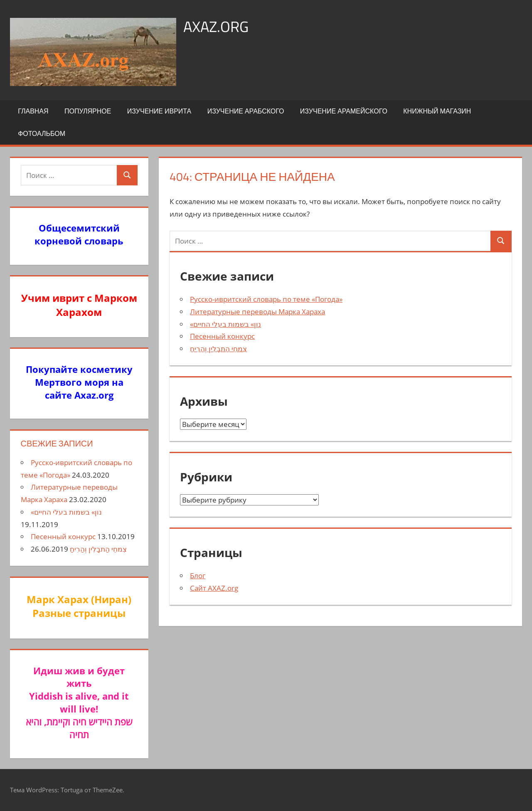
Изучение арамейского (344, 111)
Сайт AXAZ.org (214, 588)
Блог (198, 576)
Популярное (88, 111)
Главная (33, 111)
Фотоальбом (42, 133)
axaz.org (216, 26)
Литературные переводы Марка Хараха (257, 312)
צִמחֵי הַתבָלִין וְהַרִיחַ (218, 349)
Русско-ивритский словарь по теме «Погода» (266, 299)
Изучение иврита (159, 111)
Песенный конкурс (222, 336)
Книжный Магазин (437, 111)
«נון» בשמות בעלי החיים (225, 324)
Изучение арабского (246, 111)
